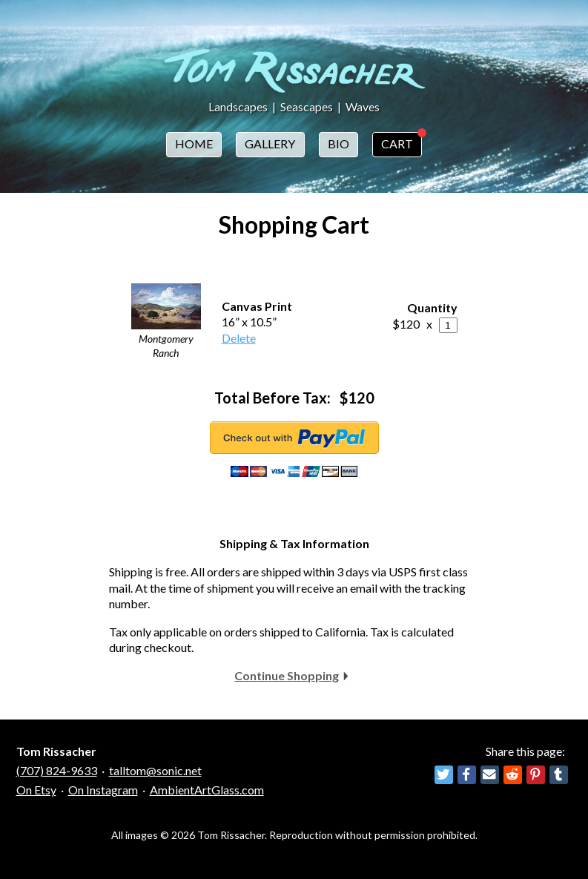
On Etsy (36, 790)
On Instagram (103, 790)
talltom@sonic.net (155, 770)
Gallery (270, 144)
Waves (363, 106)
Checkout (294, 438)
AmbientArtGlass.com (207, 790)
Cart (397, 144)
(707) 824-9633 (57, 770)
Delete (239, 338)
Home (194, 144)
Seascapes (307, 106)
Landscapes (238, 106)
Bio (338, 144)
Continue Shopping (287, 675)
